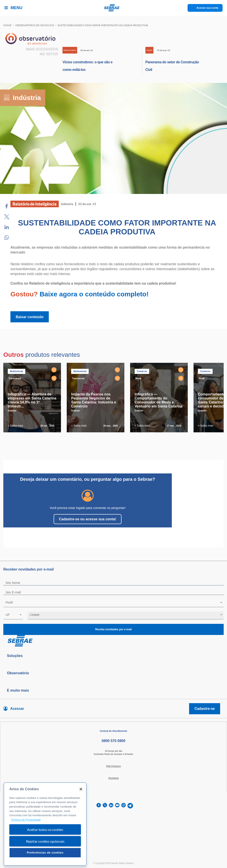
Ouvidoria (114, 778)
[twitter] (105, 806)
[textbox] (116, 603)
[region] (45, 824)
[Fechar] (81, 789)
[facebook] (99, 806)
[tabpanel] (33, 398)
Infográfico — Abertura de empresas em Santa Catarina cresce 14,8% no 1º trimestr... (32, 400)
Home (7, 25)
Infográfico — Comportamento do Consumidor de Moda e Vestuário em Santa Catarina (159, 400)
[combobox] (113, 603)
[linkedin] (111, 806)
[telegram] (130, 806)
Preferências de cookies (45, 853)
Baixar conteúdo (30, 317)
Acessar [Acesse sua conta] (17, 709)
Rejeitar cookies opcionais (45, 841)
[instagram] (123, 806)
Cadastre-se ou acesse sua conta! (88, 519)
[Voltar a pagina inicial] (114, 8)
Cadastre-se (205, 709)
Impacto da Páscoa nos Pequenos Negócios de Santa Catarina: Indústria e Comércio (94, 400)
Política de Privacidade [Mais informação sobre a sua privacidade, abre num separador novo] (26, 820)
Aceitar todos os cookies (45, 829)
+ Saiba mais (16, 426)
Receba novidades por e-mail (113, 630)
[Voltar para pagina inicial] (113, 641)
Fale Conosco (113, 766)
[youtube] (117, 806)
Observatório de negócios (35, 25)
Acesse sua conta (207, 8)
